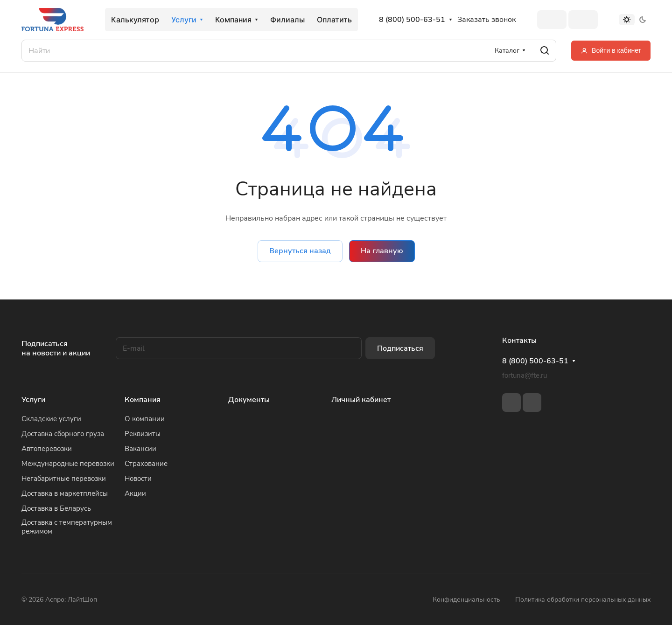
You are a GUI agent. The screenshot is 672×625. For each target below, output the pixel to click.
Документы (249, 400)
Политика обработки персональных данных (583, 600)
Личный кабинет (361, 400)
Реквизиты (143, 434)
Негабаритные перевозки (64, 479)
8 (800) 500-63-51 (412, 20)
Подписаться (400, 348)
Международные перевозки (68, 464)
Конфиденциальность (466, 600)
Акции (135, 493)
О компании (145, 419)
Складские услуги (51, 419)
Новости (138, 479)
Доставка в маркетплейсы (65, 493)
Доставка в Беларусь (56, 508)
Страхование (146, 464)
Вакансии (140, 449)
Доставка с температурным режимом (67, 527)
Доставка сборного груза (63, 434)
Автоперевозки (47, 449)
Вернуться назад (300, 251)
